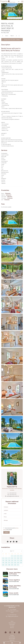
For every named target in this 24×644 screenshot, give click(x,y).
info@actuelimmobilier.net (13, 616)
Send (6, 532)
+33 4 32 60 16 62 (13, 493)
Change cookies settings (8, 642)
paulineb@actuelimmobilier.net (13, 496)
